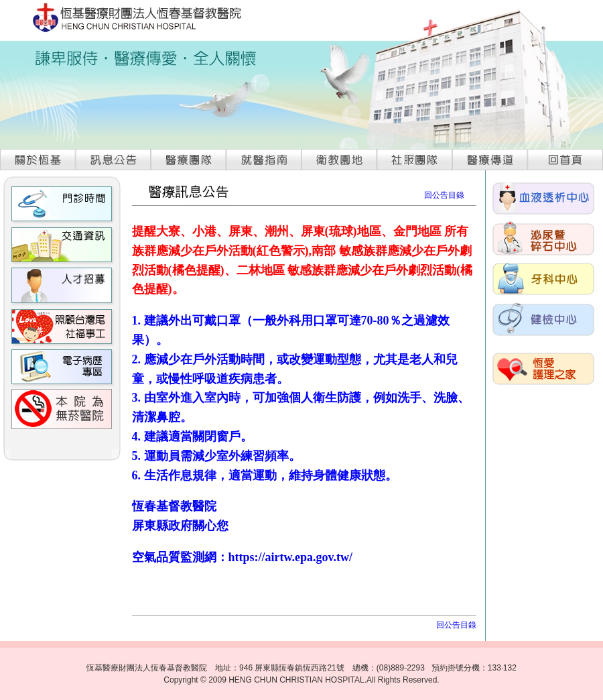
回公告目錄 (444, 195)
